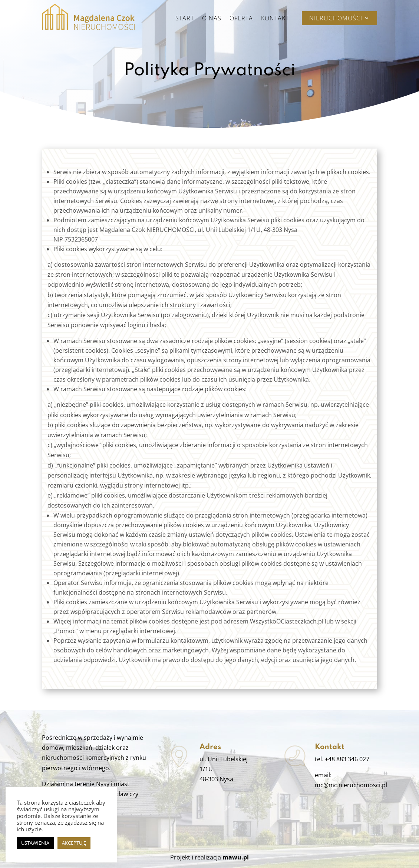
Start (185, 19)
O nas (212, 19)
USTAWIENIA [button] (35, 843)
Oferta (241, 19)
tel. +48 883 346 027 (342, 759)
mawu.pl (236, 857)
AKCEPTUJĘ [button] (74, 843)
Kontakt (275, 19)
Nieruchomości (336, 19)
